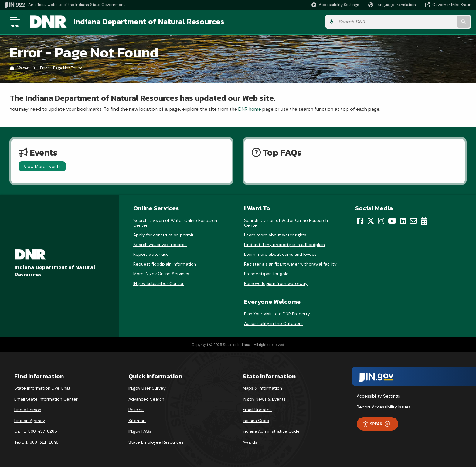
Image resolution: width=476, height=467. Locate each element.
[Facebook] (360, 221)
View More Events (42, 166)
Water (23, 68)
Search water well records (160, 244)
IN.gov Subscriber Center (158, 283)
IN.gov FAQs (140, 431)
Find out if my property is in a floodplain (284, 244)
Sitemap (137, 420)
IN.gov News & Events (264, 399)
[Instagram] (381, 221)
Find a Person (28, 409)
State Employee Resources (156, 442)
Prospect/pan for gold (266, 273)
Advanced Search (146, 399)
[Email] (413, 221)
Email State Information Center (46, 399)
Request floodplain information (165, 264)
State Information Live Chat (42, 388)
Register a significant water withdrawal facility (290, 264)
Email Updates (257, 409)
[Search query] (417, 22)
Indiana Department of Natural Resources (148, 22)
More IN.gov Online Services (161, 273)
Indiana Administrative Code (271, 431)
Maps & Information (262, 388)
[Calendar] (424, 221)
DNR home (250, 109)
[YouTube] (392, 221)
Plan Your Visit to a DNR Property (277, 313)
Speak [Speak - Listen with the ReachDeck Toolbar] (376, 424)
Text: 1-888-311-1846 (36, 442)
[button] (335, 5)
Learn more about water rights (275, 235)
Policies (136, 409)
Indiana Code (256, 420)
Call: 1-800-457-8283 (36, 431)
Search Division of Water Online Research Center (175, 222)
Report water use (151, 254)
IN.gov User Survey (147, 388)
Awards (250, 442)
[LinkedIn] (403, 221)
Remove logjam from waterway (276, 283)
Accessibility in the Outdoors (273, 323)
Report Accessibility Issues (384, 407)
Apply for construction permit (163, 235)
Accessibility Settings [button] (378, 396)
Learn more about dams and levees (280, 254)
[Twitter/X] (371, 221)
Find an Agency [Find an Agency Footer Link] (30, 420)
